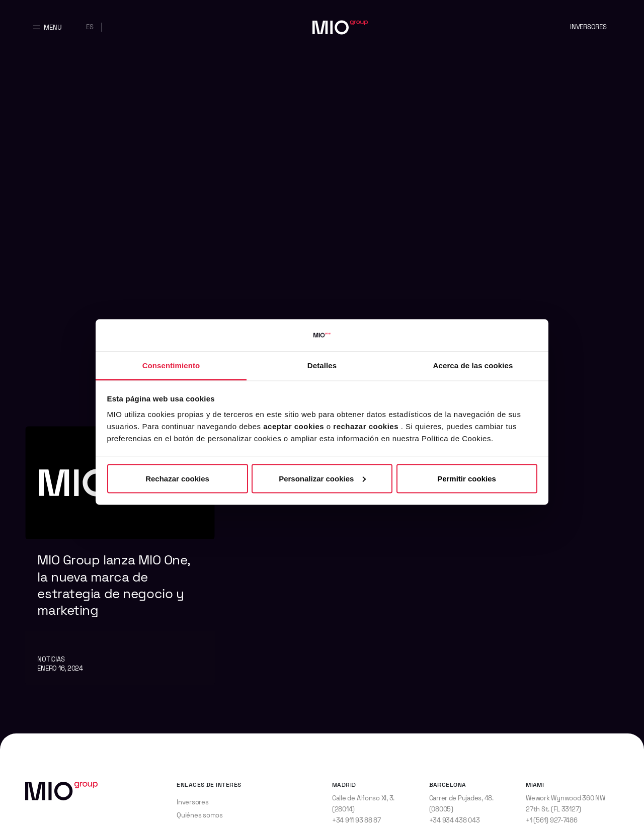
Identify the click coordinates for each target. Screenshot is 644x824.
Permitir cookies (467, 478)
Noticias (51, 659)
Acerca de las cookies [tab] (473, 365)
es (90, 27)
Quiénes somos (200, 815)
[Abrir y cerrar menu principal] (48, 27)
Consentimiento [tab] (171, 365)
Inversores (588, 27)
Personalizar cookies (322, 478)
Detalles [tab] (322, 365)
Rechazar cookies (177, 478)
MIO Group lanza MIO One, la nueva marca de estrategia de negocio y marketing (114, 585)
